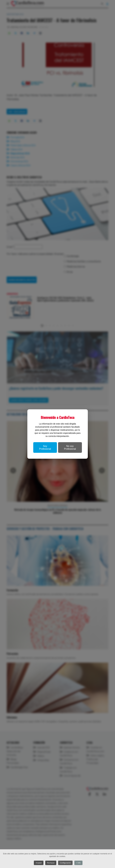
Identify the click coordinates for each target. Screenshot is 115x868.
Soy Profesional (45, 447)
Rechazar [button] (51, 863)
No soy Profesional (70, 447)
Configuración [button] (66, 863)
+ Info (79, 863)
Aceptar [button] (38, 863)
